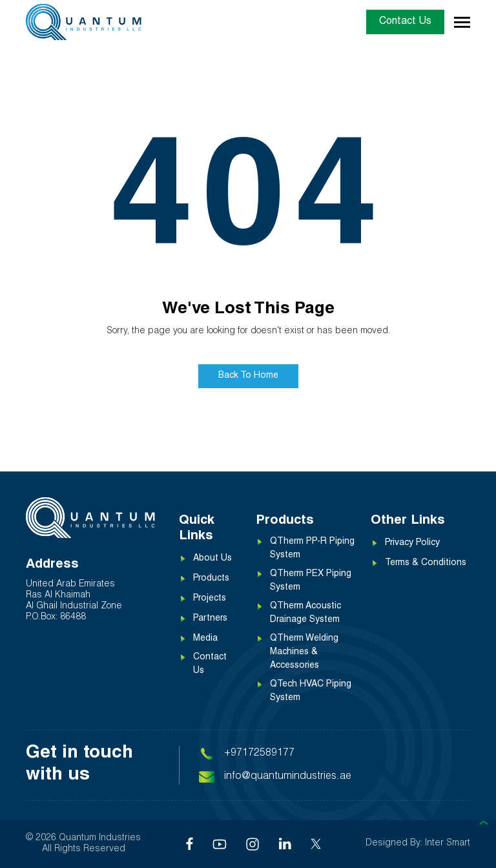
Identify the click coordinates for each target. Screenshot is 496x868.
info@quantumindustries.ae (288, 777)
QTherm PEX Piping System (311, 582)
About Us (212, 559)
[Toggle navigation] (462, 22)
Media (205, 639)
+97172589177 (259, 754)
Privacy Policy (412, 544)
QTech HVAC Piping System (311, 692)
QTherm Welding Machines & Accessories (304, 653)
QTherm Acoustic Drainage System (305, 614)
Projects (210, 599)
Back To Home (248, 377)
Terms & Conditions (426, 564)
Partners (210, 619)
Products (211, 579)
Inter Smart (448, 843)
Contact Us (405, 22)
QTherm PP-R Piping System (312, 549)
